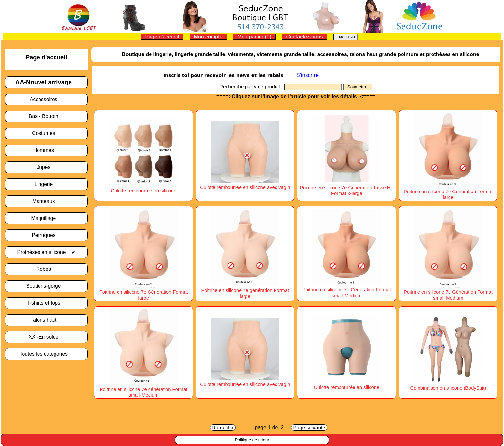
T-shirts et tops (46, 303)
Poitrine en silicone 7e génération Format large (245, 290)
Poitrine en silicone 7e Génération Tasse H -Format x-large (346, 188)
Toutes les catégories (47, 354)
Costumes (46, 133)
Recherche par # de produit (252, 87)
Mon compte (208, 37)
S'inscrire (307, 75)
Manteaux (46, 201)
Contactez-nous (304, 37)
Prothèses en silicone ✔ (46, 252)
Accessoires (46, 99)
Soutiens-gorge (46, 286)
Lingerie (47, 184)
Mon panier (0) (254, 37)
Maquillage (47, 218)
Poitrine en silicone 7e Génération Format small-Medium (347, 290)
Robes (47, 269)
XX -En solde (47, 337)
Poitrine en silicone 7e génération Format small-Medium (144, 389)
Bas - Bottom (46, 116)
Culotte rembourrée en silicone (346, 384)
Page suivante (309, 428)
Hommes (46, 150)
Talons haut (46, 320)
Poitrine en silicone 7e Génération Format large (448, 192)
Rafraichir (223, 428)
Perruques (46, 235)
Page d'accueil (162, 37)
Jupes (46, 167)
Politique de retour (252, 440)
